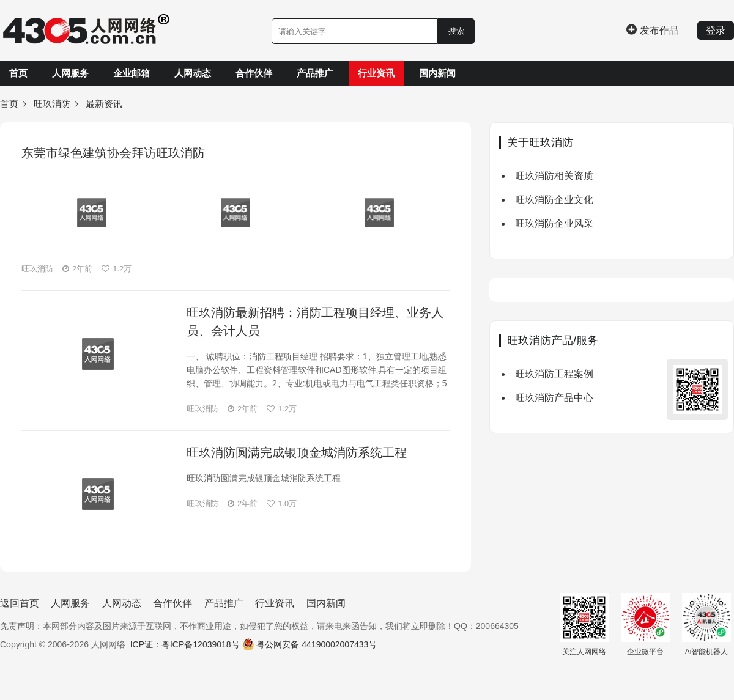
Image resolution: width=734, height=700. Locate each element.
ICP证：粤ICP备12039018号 (185, 644)
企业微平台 (645, 624)
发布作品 (653, 30)
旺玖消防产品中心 (554, 398)
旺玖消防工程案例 (554, 374)
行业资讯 (376, 73)
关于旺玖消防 (540, 142)
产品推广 (315, 73)
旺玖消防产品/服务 (553, 341)
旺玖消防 (52, 104)
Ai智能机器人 (706, 624)
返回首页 (20, 603)
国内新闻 (437, 73)
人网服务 (70, 73)
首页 (18, 73)
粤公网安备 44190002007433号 (317, 644)
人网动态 (193, 73)
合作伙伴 (254, 73)
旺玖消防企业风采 (554, 223)
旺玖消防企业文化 (554, 200)
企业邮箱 (132, 73)
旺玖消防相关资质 (554, 176)
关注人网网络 (584, 624)
